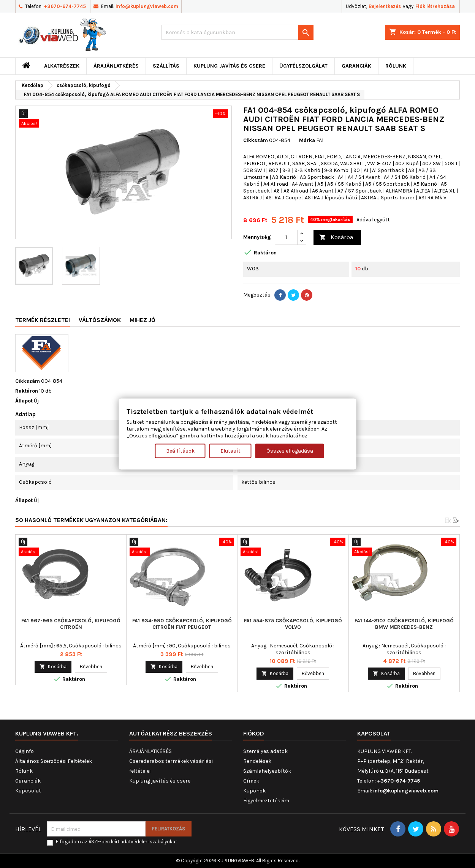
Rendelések (257, 761)
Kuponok (254, 791)
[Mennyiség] (286, 237)
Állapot (24, 401)
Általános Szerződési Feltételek (54, 761)
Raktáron (27, 391)
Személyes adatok (265, 751)
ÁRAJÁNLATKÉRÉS (116, 66)
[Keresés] (237, 32)
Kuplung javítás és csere (229, 66)
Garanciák (356, 66)
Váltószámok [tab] (100, 320)
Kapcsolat (28, 791)
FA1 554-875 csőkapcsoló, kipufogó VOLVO (293, 624)
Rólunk (396, 66)
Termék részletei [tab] (43, 320)
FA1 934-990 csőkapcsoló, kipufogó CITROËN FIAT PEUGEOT (182, 624)
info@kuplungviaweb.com (147, 6)
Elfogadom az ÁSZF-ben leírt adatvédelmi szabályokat (116, 842)
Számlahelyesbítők (267, 771)
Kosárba (336, 238)
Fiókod (254, 733)
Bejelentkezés (385, 6)
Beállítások (180, 451)
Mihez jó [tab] (142, 320)
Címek (251, 781)
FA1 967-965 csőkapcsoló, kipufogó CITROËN (71, 624)
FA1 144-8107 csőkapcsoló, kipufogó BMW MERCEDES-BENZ (404, 624)
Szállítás (166, 66)
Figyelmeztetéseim (266, 801)
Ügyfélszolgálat (303, 66)
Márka (307, 140)
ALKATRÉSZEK (62, 66)
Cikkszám (256, 140)
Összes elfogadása (290, 451)
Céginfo (25, 751)
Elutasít (230, 451)
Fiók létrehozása (435, 6)
